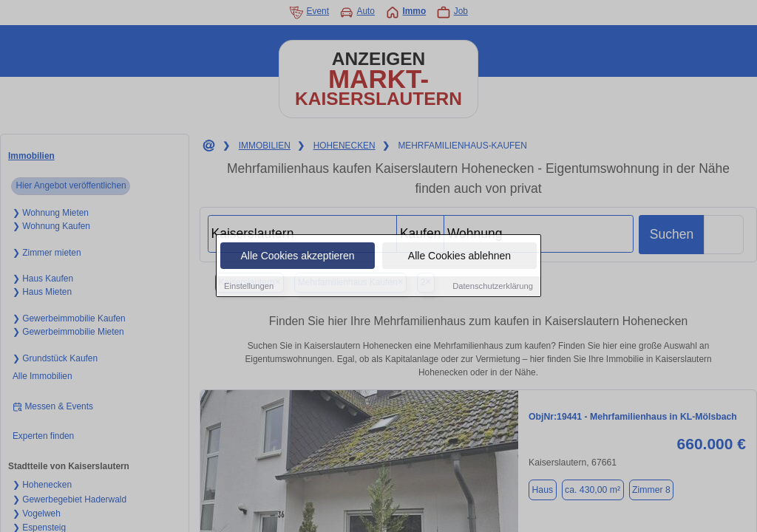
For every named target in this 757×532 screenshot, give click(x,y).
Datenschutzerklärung (493, 287)
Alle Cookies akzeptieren (297, 256)
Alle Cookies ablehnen (459, 256)
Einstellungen (249, 287)
